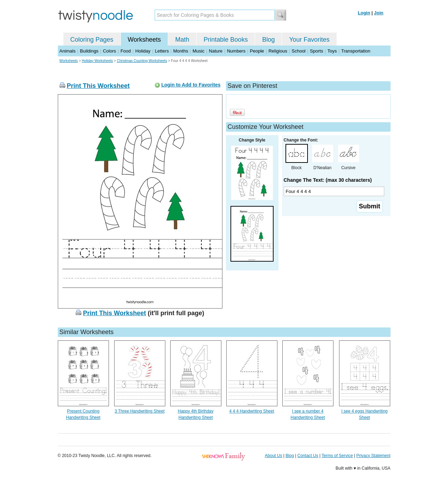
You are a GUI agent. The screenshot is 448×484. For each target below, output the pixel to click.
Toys (332, 51)
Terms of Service (337, 456)
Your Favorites (309, 40)
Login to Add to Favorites (191, 85)
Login (364, 13)
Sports (317, 51)
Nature (216, 51)
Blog (268, 40)
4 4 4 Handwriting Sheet (251, 411)
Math (182, 40)
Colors (110, 51)
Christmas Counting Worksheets (142, 61)
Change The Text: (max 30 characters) (328, 180)
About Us (273, 456)
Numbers (236, 51)
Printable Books (226, 40)
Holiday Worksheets (98, 61)
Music (199, 51)
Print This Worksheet (98, 86)
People (257, 51)
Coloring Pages (92, 40)
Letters (162, 51)
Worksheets (144, 40)
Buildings (89, 51)
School (299, 51)
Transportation (356, 51)
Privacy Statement (373, 456)
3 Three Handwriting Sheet (140, 411)
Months (181, 51)
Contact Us (308, 456)
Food (126, 51)
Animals (68, 51)
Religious (278, 51)
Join (379, 13)
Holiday (143, 51)
